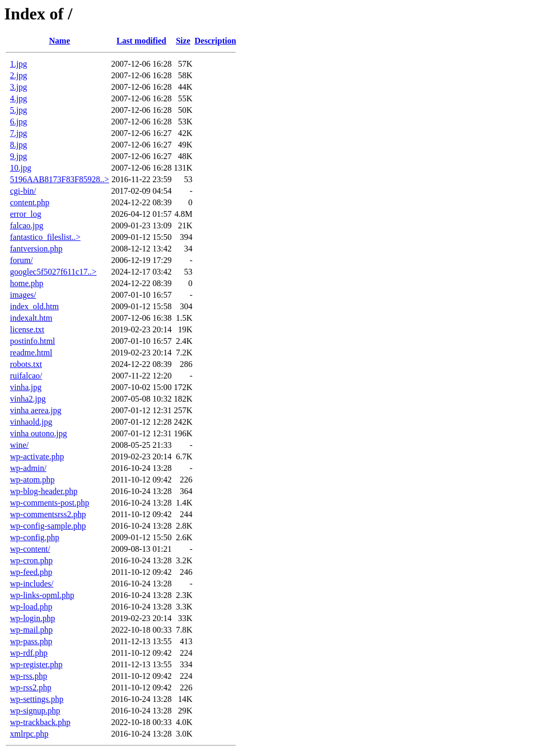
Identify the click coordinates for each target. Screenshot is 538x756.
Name (59, 41)
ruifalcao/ (26, 376)
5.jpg (18, 110)
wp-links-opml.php (42, 595)
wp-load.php (31, 607)
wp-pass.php (31, 641)
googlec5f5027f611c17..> (53, 272)
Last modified (142, 41)
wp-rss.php (29, 676)
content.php (30, 202)
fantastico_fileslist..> (45, 237)
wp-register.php (36, 664)
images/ (23, 295)
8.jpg (18, 145)
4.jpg (18, 98)
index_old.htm (34, 306)
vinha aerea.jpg (36, 410)
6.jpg (18, 122)
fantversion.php (36, 249)
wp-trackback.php (40, 722)
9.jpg (18, 156)
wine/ (19, 445)
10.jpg (20, 168)
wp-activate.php (37, 456)
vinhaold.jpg (31, 422)
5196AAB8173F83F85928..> (60, 179)
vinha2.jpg (28, 399)
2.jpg (18, 75)
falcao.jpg (27, 225)
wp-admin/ (28, 468)
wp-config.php (35, 537)
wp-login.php (33, 618)
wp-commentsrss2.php (48, 514)
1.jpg (18, 64)
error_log (26, 214)
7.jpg (18, 133)
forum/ (22, 260)
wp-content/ (30, 549)
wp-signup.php (35, 711)
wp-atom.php (32, 480)
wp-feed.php (31, 572)
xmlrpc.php (29, 734)
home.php (27, 283)
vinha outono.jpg (38, 433)
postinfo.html (33, 341)
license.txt (27, 329)
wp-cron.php (31, 560)
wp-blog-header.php (44, 491)
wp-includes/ (32, 584)
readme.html (31, 353)
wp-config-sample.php (48, 526)
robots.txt (26, 364)
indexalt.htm (31, 318)
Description (215, 41)
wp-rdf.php (29, 653)
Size (183, 41)
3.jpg (18, 87)
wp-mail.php (31, 630)
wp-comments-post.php (50, 503)
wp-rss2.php (31, 687)
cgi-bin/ (23, 191)
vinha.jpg (26, 387)
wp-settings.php (37, 699)
